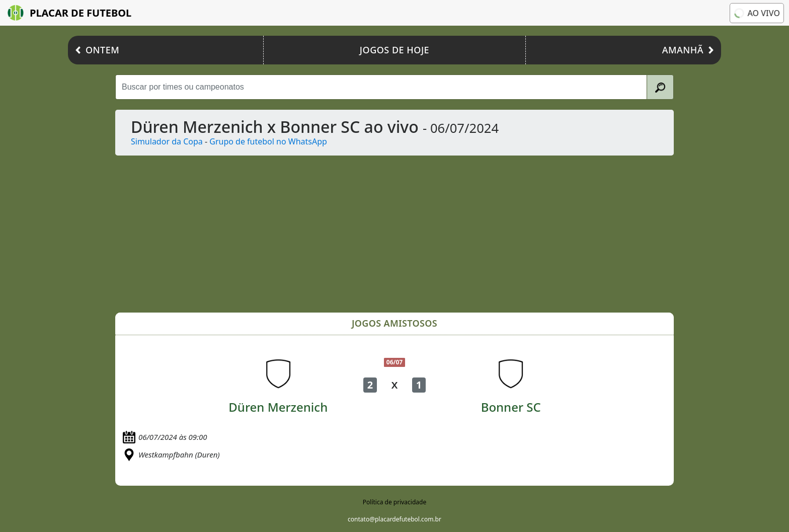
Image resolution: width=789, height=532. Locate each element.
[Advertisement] (417, 234)
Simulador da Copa (167, 141)
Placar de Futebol (69, 13)
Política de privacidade (395, 502)
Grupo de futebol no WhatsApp (268, 141)
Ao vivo (756, 13)
